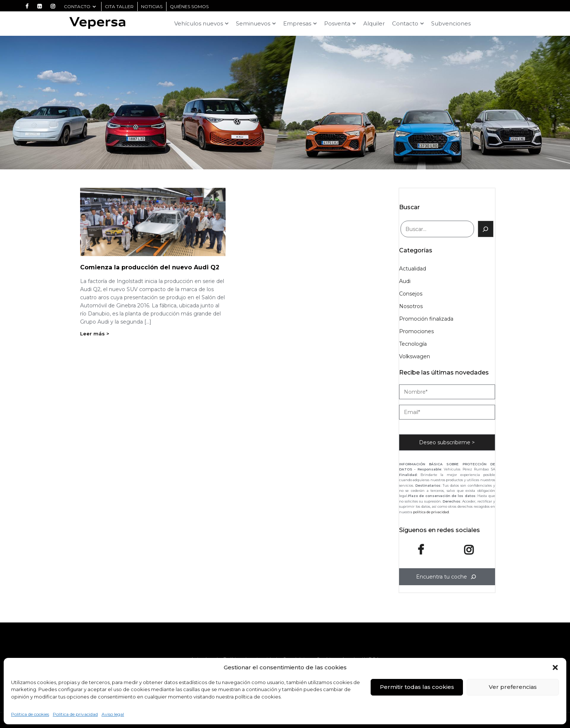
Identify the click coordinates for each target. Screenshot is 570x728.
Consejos (411, 294)
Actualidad (413, 269)
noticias (152, 6)
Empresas (297, 23)
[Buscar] (486, 229)
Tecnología (413, 344)
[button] (555, 667)
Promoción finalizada (426, 319)
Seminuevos (253, 23)
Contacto (80, 6)
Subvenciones (451, 23)
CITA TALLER (119, 6)
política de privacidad (431, 512)
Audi (405, 281)
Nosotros (411, 306)
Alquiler (374, 23)
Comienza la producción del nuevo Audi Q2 (150, 267)
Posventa (337, 23)
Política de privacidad (75, 714)
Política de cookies (30, 714)
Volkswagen (415, 356)
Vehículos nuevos (199, 23)
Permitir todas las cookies (417, 687)
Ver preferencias (513, 687)
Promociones (416, 331)
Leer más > (95, 334)
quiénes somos (189, 6)
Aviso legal (113, 714)
